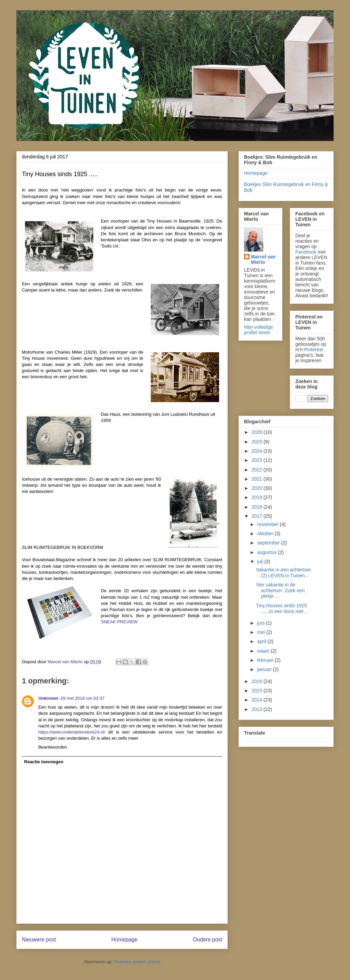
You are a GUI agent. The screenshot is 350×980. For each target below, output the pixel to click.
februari (266, 660)
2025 (258, 442)
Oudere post (207, 940)
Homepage (124, 940)
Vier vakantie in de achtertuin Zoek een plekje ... (280, 591)
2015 (258, 691)
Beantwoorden (53, 747)
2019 (258, 497)
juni (261, 623)
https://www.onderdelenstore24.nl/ (72, 732)
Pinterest (314, 350)
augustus (267, 552)
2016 (258, 681)
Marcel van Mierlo (263, 259)
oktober (266, 534)
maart (264, 651)
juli (261, 562)
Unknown (48, 698)
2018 (258, 507)
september (269, 543)
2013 (258, 709)
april (262, 641)
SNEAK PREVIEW (119, 622)
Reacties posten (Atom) (137, 962)
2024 (258, 451)
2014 (258, 700)
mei (261, 632)
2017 (258, 516)
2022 (258, 470)
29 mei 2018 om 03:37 (83, 698)
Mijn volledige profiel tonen (259, 330)
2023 (258, 460)
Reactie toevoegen (44, 762)
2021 (258, 479)
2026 (258, 432)
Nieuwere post (39, 940)
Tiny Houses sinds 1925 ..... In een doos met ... (282, 608)
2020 (258, 488)
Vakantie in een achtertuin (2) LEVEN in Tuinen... (284, 573)
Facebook (306, 252)
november (268, 524)
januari (265, 669)
